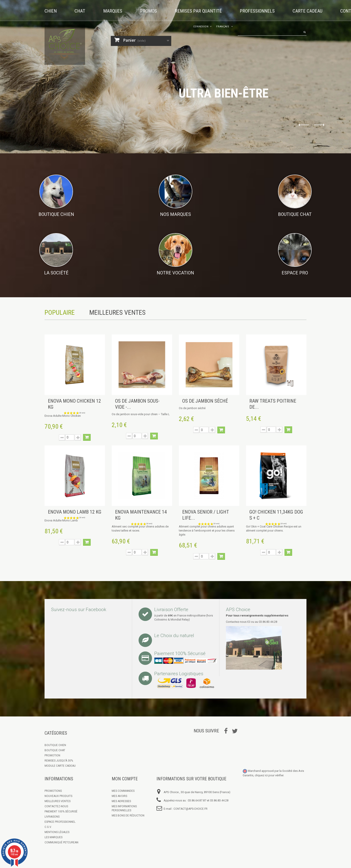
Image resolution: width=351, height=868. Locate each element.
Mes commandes (123, 791)
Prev (304, 125)
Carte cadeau (307, 11)
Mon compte (125, 779)
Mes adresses (121, 801)
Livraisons (52, 817)
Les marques (54, 837)
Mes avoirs (119, 796)
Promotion (52, 755)
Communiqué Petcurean (61, 842)
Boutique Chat (55, 750)
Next (319, 125)
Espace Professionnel (60, 822)
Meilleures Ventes (117, 312)
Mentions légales (57, 832)
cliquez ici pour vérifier (269, 775)
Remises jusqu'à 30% (59, 761)
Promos (149, 11)
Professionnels (257, 11)
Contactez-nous (56, 806)
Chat (80, 11)
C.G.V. (48, 827)
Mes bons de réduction (128, 816)
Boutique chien (55, 745)
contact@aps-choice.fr (190, 809)
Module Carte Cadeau (60, 766)
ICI (249, 622)
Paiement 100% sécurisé (61, 812)
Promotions (53, 791)
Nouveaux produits (58, 796)
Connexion (201, 27)
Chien (51, 11)
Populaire (60, 312)
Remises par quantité (198, 11)
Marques (113, 11)
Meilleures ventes (58, 801)
